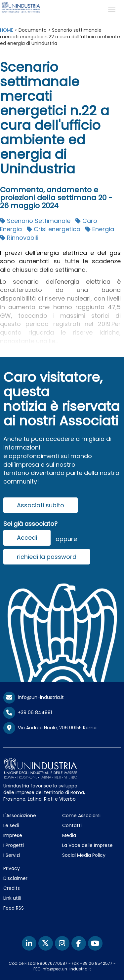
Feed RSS (14, 908)
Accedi (27, 538)
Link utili (12, 898)
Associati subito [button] (41, 505)
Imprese (13, 835)
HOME (7, 30)
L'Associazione (20, 816)
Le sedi (11, 825)
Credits (12, 888)
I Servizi (12, 855)
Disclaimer (15, 878)
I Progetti (14, 845)
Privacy (12, 868)
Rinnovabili (19, 238)
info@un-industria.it (34, 697)
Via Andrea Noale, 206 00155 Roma (50, 728)
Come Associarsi (81, 816)
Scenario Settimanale (35, 221)
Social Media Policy (84, 855)
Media (69, 835)
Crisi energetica (54, 229)
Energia (100, 229)
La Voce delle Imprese (87, 845)
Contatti (72, 825)
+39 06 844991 (28, 712)
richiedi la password (47, 557)
